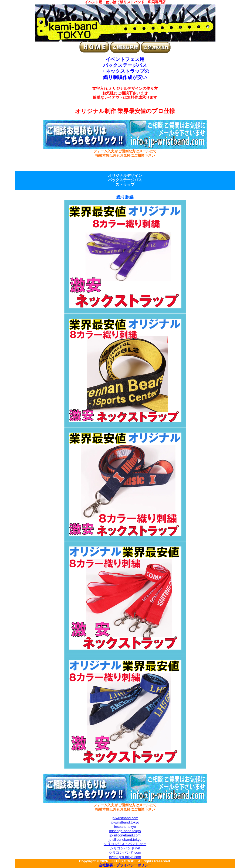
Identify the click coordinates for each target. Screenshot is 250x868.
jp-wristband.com (125, 818)
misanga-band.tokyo (125, 831)
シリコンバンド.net (125, 848)
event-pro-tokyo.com (125, 857)
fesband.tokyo (125, 827)
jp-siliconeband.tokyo (125, 840)
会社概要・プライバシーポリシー (125, 866)
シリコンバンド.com (125, 852)
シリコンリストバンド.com (125, 844)
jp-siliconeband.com (125, 835)
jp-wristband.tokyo (125, 822)
